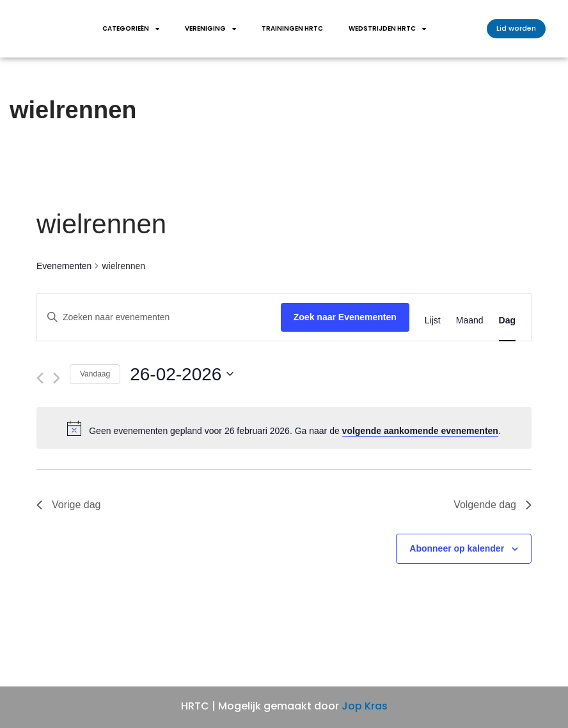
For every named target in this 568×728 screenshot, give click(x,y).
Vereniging (210, 29)
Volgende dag (493, 505)
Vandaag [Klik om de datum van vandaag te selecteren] (95, 374)
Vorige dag (69, 505)
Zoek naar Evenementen (345, 317)
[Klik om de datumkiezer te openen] (182, 375)
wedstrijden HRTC (387, 29)
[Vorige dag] (40, 378)
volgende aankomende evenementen (420, 431)
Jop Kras (365, 706)
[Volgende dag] (57, 378)
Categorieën (131, 29)
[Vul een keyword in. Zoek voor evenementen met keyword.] (159, 317)
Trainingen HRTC (292, 28)
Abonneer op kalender (457, 548)
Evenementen (64, 266)
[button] (516, 29)
